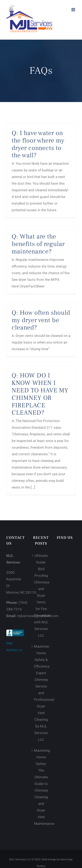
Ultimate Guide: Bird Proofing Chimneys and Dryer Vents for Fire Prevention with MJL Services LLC (41, 595)
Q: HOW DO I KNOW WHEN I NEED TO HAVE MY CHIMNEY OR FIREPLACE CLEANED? (40, 394)
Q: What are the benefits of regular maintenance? (38, 244)
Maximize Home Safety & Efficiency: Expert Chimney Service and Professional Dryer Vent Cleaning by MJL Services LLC (41, 693)
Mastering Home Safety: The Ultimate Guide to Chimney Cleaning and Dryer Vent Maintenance (41, 787)
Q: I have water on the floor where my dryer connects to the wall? (38, 144)
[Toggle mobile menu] (74, 10)
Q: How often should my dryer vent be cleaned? (41, 320)
